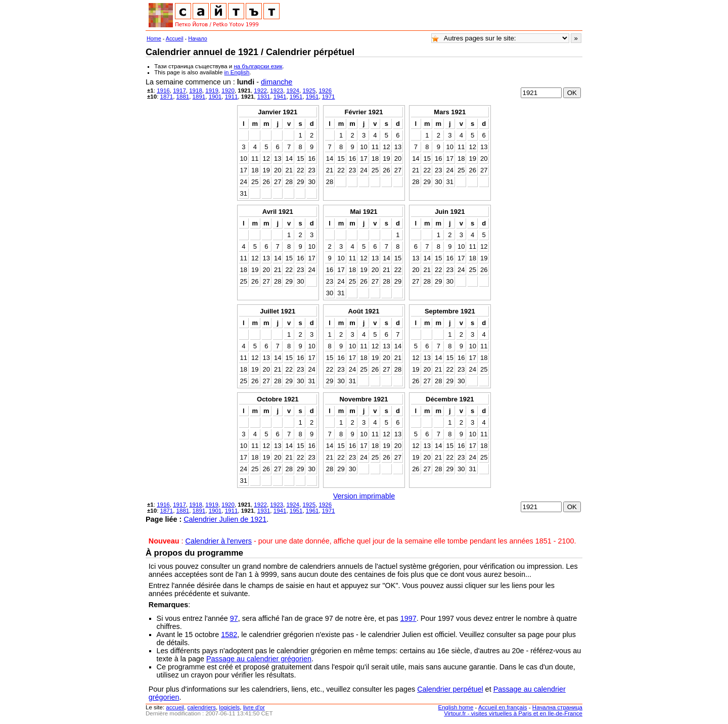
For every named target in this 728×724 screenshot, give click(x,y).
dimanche (277, 82)
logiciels (229, 707)
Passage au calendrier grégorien (259, 659)
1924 (293, 91)
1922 (260, 91)
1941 (280, 97)
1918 (196, 91)
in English (237, 72)
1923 (277, 91)
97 (234, 618)
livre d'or (254, 707)
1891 (199, 97)
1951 (296, 97)
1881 (183, 97)
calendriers (202, 707)
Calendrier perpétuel (450, 689)
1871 (167, 97)
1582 (229, 635)
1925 (309, 91)
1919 (212, 91)
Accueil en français (503, 707)
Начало (198, 38)
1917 (179, 91)
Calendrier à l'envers (219, 541)
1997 (408, 618)
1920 (228, 91)
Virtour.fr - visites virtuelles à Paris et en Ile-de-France (513, 713)
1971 (329, 97)
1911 (232, 97)
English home (456, 707)
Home (154, 38)
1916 (163, 91)
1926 (325, 91)
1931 (264, 97)
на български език (258, 66)
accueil (175, 707)
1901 (215, 97)
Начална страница (557, 707)
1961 (312, 97)
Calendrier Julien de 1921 (225, 519)
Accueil (175, 38)
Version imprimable (364, 496)
